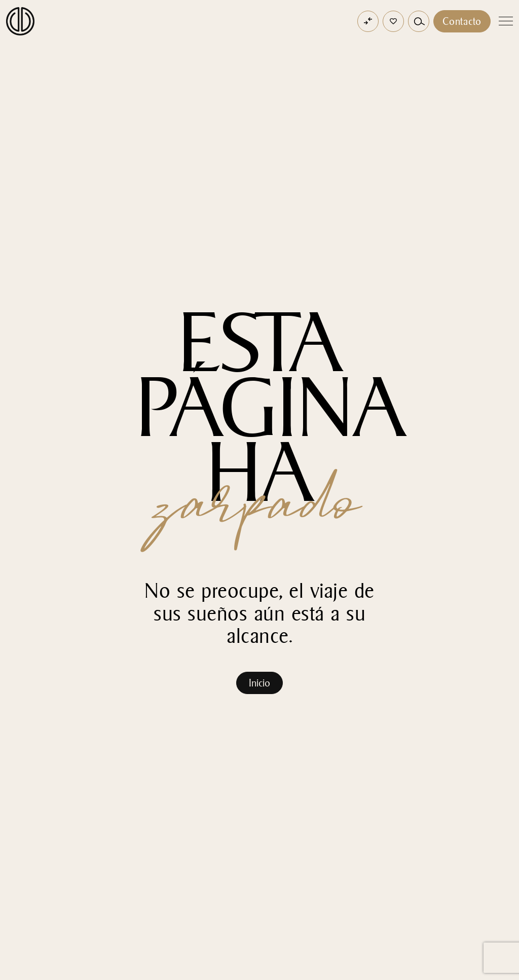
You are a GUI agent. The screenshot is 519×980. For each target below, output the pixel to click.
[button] (393, 21)
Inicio (259, 683)
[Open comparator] (368, 21)
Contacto (462, 21)
